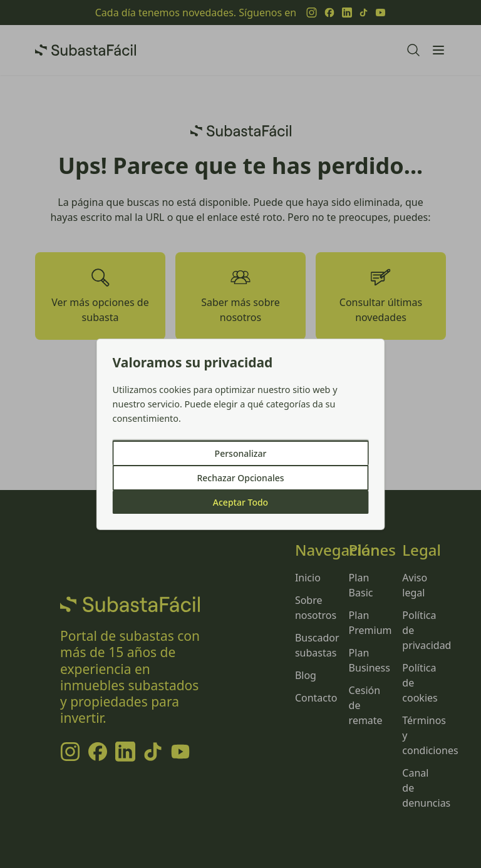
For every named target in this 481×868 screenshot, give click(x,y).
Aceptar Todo (240, 502)
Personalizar (241, 453)
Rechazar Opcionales (240, 478)
